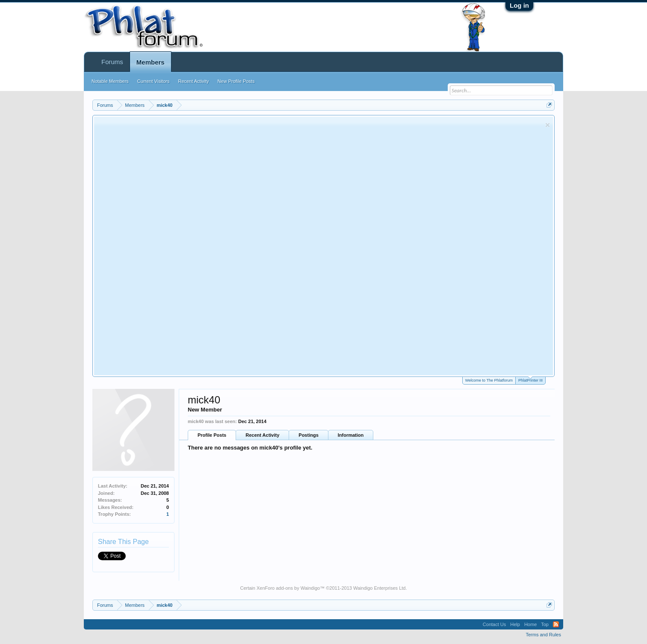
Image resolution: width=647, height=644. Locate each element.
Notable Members (110, 81)
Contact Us (494, 624)
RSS (556, 624)
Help (515, 624)
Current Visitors (154, 81)
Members (151, 62)
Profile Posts (212, 435)
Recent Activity (262, 435)
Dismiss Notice (548, 125)
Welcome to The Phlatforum (489, 380)
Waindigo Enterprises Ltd (380, 588)
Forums (112, 62)
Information (351, 435)
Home (530, 624)
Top (545, 624)
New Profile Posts (236, 81)
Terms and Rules (543, 635)
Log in (519, 5)
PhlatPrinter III (530, 380)
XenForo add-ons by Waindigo (288, 588)
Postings (308, 435)
